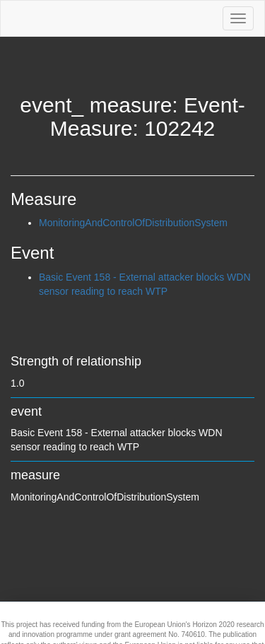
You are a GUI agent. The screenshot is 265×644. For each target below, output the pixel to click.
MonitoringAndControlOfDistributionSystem (133, 223)
